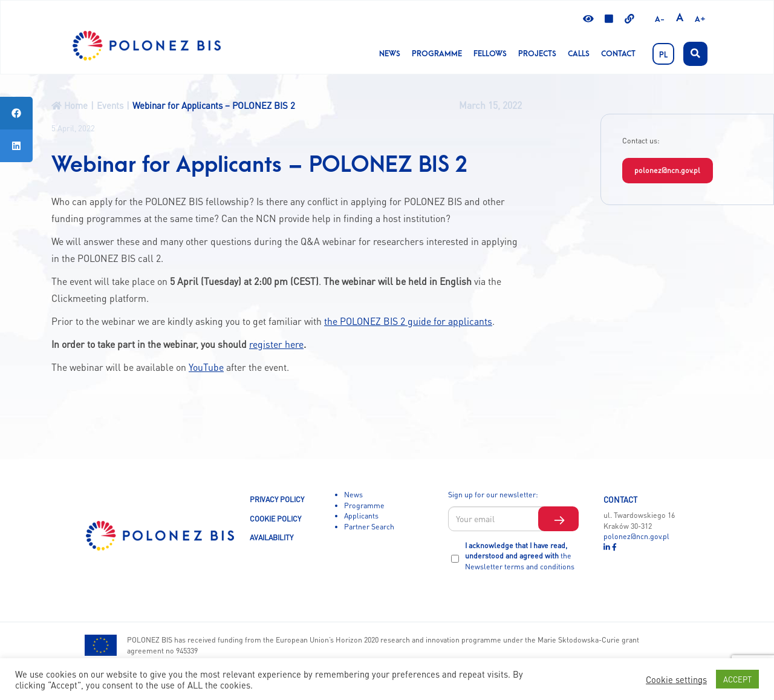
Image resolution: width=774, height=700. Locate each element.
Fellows (490, 54)
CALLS (579, 54)
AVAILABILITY (272, 537)
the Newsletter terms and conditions (520, 561)
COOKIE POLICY (275, 518)
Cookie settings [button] (676, 679)
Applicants (361, 515)
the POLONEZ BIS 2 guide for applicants (408, 321)
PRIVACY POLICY (277, 499)
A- (660, 19)
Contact (618, 54)
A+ (700, 19)
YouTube (206, 367)
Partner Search (369, 526)
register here (276, 344)
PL (663, 55)
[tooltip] (16, 113)
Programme (437, 54)
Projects (537, 54)
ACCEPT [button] (737, 679)
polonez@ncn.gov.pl (667, 170)
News (390, 54)
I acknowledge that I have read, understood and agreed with (520, 556)
